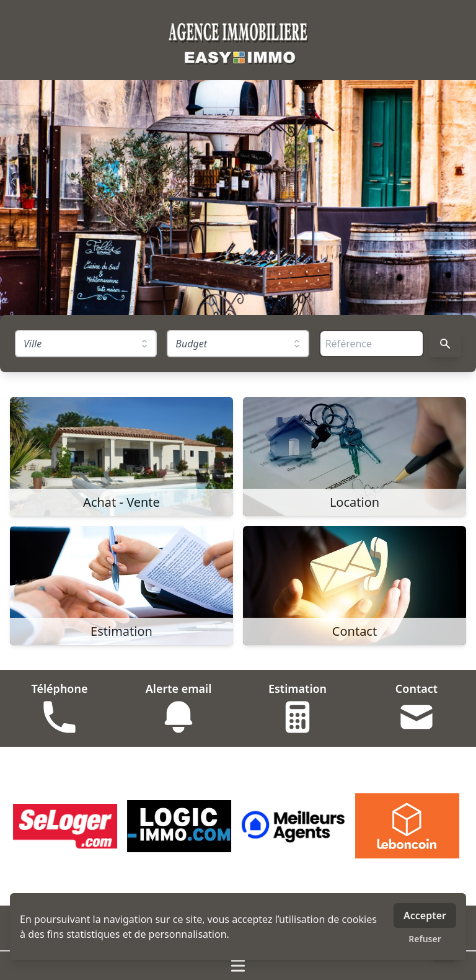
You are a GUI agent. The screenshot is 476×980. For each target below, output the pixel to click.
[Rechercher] (445, 344)
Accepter (425, 915)
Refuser (425, 939)
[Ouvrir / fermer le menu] (238, 966)
